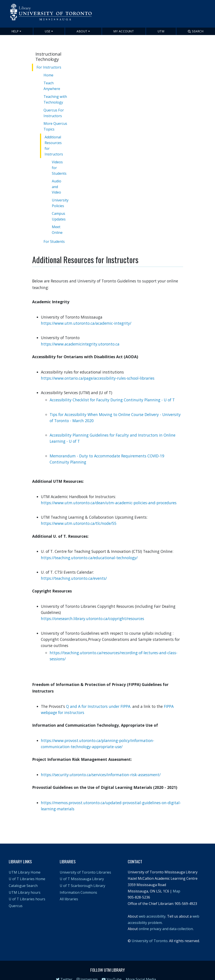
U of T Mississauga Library (82, 870)
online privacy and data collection (166, 920)
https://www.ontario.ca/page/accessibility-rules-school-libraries (98, 369)
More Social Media (141, 970)
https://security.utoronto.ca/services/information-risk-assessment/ (101, 765)
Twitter (64, 970)
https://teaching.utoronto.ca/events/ (74, 569)
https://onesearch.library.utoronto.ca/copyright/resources (93, 610)
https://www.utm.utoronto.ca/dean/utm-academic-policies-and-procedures (109, 494)
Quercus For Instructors (54, 113)
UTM (161, 31)
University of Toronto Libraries (85, 863)
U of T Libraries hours (27, 890)
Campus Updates (60, 210)
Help (15, 31)
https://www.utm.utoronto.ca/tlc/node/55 (79, 514)
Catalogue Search (23, 876)
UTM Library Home (25, 863)
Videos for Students (60, 161)
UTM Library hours (25, 883)
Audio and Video (58, 180)
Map (177, 882)
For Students (55, 234)
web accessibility (152, 907)
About (82, 31)
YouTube (112, 970)
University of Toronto (150, 932)
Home (49, 75)
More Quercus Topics (56, 126)
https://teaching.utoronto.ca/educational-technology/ (89, 548)
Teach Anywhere (52, 86)
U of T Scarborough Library (82, 876)
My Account (124, 31)
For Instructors (49, 67)
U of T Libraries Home (27, 870)
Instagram (87, 970)
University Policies (61, 196)
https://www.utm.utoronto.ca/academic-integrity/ (86, 314)
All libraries (69, 890)
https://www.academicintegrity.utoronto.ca (80, 335)
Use (48, 31)
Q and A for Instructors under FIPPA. (99, 697)
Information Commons (78, 883)
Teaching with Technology (56, 99)
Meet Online (58, 223)
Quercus (16, 897)
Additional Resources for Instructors (57, 142)
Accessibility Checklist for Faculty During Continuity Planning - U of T (112, 391)
